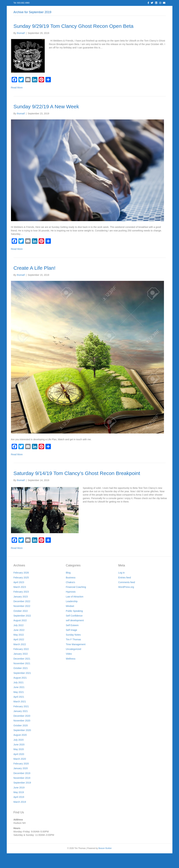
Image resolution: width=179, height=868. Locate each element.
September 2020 (22, 745)
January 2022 (21, 669)
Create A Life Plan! (35, 283)
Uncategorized (73, 664)
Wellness (71, 673)
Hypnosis (71, 607)
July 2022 (19, 640)
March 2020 (20, 774)
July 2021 (19, 697)
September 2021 (22, 688)
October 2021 (21, 683)
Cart (157, 10)
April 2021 (19, 711)
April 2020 (19, 769)
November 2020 (22, 735)
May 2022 (19, 650)
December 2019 (22, 788)
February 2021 (21, 721)
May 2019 (19, 807)
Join (117, 10)
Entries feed (124, 592)
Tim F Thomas (73, 654)
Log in (121, 587)
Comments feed (127, 597)
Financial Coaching (76, 602)
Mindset (70, 621)
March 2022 (20, 659)
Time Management (76, 659)
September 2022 (22, 630)
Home (23, 10)
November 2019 (22, 793)
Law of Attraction (75, 611)
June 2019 (19, 802)
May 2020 (19, 764)
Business (71, 592)
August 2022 (20, 635)
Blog (75, 10)
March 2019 (20, 817)
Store (146, 10)
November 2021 (22, 678)
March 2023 (20, 602)
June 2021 (19, 702)
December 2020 (22, 731)
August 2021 (20, 692)
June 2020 (19, 759)
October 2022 (21, 626)
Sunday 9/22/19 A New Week (46, 121)
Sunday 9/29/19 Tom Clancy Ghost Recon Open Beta (74, 41)
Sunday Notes (73, 650)
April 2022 (19, 654)
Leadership (72, 616)
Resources (103, 10)
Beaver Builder (105, 863)
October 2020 (21, 740)
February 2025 (21, 592)
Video (69, 669)
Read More (17, 102)
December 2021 (22, 673)
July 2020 (19, 754)
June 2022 (19, 645)
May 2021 (19, 707)
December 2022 (22, 616)
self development (75, 635)
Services (62, 10)
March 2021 (20, 716)
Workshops (131, 10)
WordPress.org (126, 602)
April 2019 (19, 812)
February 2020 (21, 778)
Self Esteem (72, 640)
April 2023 (19, 597)
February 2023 (21, 607)
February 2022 (21, 664)
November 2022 (22, 621)
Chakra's (70, 597)
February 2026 (21, 587)
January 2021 (21, 726)
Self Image (71, 645)
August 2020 (20, 750)
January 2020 (21, 783)
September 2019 (22, 797)
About (48, 10)
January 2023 (21, 611)
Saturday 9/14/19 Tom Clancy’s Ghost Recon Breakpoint (77, 488)
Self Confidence (74, 630)
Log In (36, 10)
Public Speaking (74, 626)
